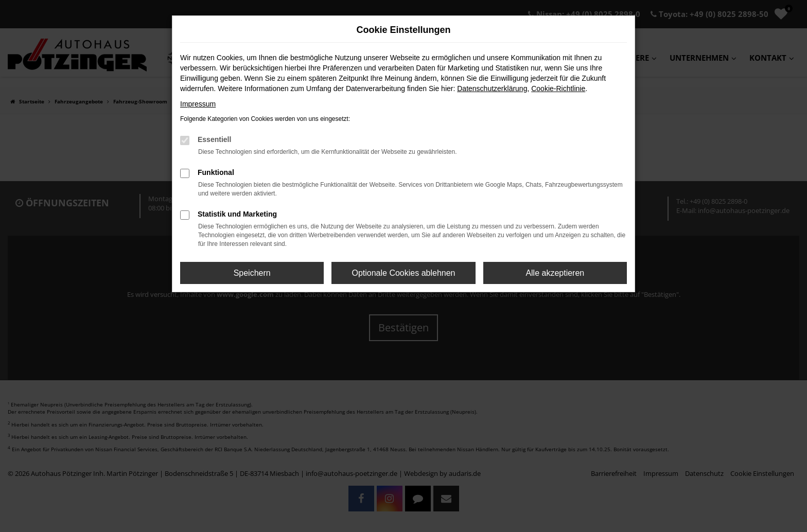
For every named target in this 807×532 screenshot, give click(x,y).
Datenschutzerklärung (492, 88)
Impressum (198, 104)
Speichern (252, 273)
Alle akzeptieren (555, 273)
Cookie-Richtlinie (558, 88)
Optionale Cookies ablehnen (403, 273)
